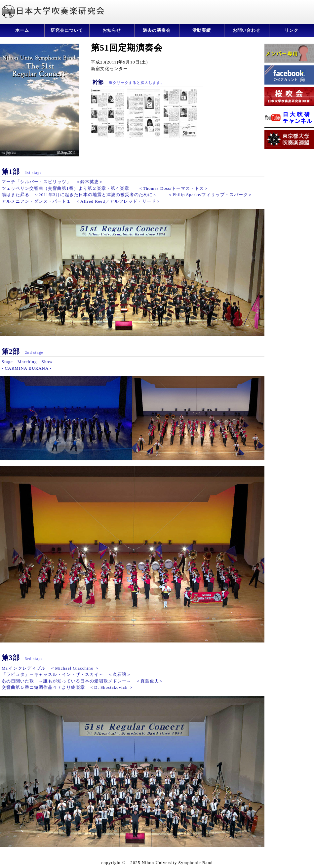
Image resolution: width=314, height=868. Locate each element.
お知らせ (112, 30)
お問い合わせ (247, 30)
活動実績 (202, 30)
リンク (292, 30)
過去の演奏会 (157, 30)
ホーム (22, 30)
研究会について (67, 30)
